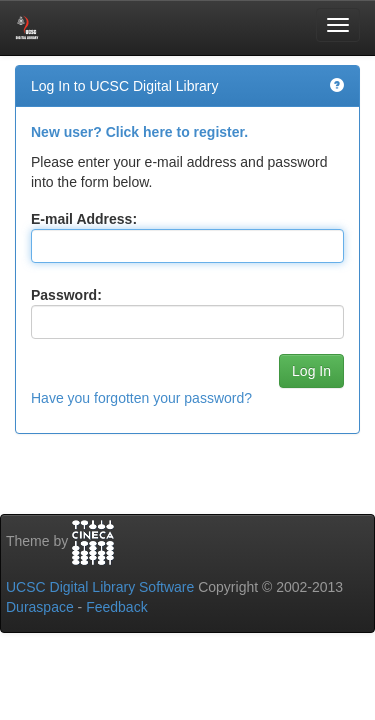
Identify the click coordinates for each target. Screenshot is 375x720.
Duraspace (40, 607)
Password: (66, 295)
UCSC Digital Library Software (100, 587)
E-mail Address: (84, 219)
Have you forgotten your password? (141, 398)
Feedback (116, 607)
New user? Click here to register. (139, 132)
